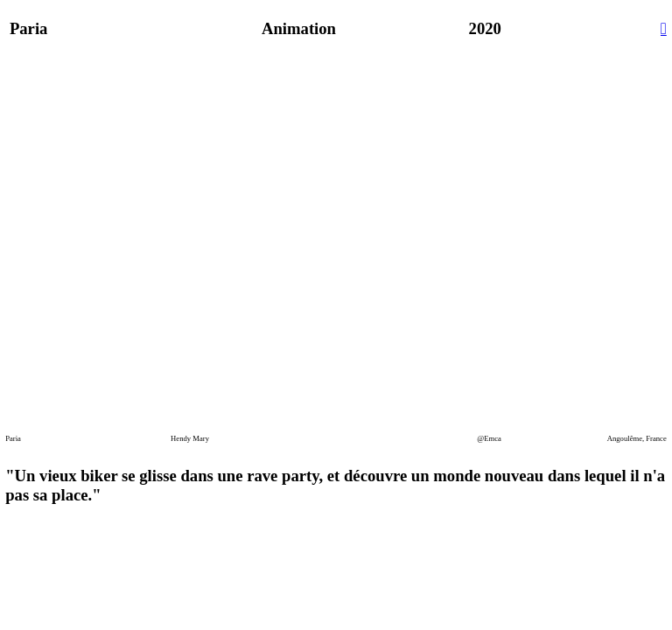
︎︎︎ (664, 28)
